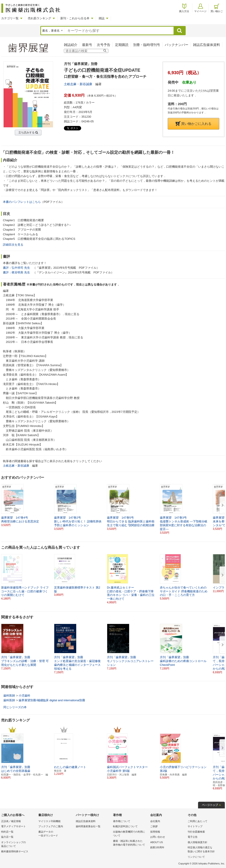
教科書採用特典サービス (15, 851)
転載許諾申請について (125, 826)
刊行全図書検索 (196, 832)
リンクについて (196, 857)
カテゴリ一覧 (10, 18)
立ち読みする (26, 132)
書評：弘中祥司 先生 (16, 268)
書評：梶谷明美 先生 (16, 272)
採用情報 (155, 832)
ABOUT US (156, 842)
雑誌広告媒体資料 (206, 45)
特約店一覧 (7, 832)
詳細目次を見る (13, 245)
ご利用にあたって (198, 821)
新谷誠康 (86, 84)
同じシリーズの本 (15, 707)
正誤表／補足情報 (11, 821)
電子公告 (193, 837)
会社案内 (155, 821)
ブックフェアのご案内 (51, 826)
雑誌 (102, 18)
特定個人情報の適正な (205, 850)
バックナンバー (177, 45)
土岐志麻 (70, 84)
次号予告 (104, 45)
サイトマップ (195, 826)
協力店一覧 (7, 837)
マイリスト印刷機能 (49, 821)
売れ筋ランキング (39, 18)
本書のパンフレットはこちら (22, 202)
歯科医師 (9, 696)
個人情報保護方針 (198, 842)
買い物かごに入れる (193, 124)
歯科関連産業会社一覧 (88, 826)
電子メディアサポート (13, 826)
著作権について (122, 821)
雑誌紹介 (71, 45)
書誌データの (56, 834)
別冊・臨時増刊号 (147, 45)
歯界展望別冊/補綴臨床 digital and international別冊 (52, 700)
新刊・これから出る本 (75, 18)
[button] (222, 505)
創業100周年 (157, 847)
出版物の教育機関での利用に (130, 834)
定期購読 (122, 45)
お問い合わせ (158, 837)
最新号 (87, 45)
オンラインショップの (19, 845)
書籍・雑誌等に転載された (130, 843)
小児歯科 (24, 696)
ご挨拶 (154, 826)
